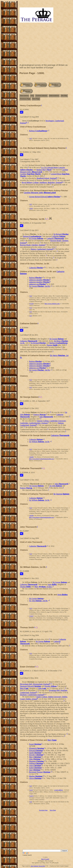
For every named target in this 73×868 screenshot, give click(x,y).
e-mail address (59, 790)
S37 (31, 138)
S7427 (31, 616)
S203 (31, 208)
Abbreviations (54, 96)
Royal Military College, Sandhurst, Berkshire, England (42, 182)
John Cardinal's (35, 866)
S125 (31, 790)
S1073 (31, 796)
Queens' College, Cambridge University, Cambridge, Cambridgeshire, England (43, 422)
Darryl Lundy (45, 859)
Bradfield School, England (47, 178)
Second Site (42, 866)
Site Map (64, 96)
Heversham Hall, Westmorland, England (35, 684)
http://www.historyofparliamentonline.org (41, 459)
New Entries (24, 96)
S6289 (31, 457)
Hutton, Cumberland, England (42, 249)
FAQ (32, 96)
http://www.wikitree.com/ (52, 304)
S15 (31, 296)
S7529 (31, 304)
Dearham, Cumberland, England (32, 695)
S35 (31, 802)
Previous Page (25, 99)
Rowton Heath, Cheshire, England (32, 245)
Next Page (36, 99)
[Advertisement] (45, 44)
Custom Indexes (41, 96)
